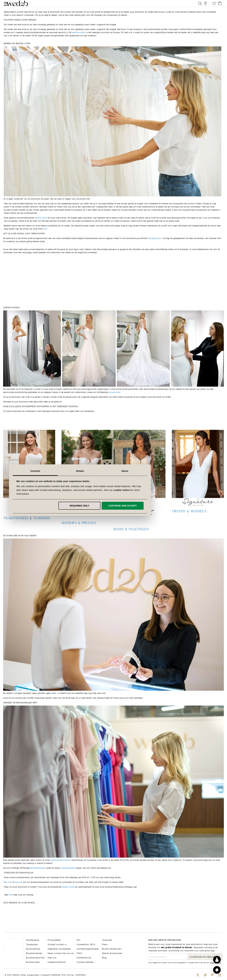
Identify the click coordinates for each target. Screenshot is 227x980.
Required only (113, 506)
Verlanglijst (213, 5)
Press (105, 944)
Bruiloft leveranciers (112, 949)
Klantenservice (84, 957)
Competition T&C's (86, 944)
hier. (46, 236)
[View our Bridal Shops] (206, 5)
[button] (217, 970)
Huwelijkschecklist (57, 962)
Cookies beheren (85, 962)
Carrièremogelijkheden (88, 949)
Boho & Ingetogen (131, 537)
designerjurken (155, 245)
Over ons (52, 957)
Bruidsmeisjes (33, 949)
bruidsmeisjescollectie (60, 867)
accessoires (114, 399)
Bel (5, 889)
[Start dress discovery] (217, 960)
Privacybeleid (54, 940)
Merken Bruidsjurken (112, 953)
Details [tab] (113, 471)
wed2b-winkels (79, 39)
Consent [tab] (69, 471)
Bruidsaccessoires (35, 957)
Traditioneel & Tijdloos (27, 525)
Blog (104, 957)
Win (79, 940)
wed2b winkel (41, 225)
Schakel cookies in (57, 944)
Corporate (107, 940)
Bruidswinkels (33, 962)
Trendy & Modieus (189, 519)
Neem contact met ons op (61, 953)
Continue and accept (156, 506)
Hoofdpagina (33, 940)
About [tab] (158, 471)
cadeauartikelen (68, 875)
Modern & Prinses (79, 530)
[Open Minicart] (220, 5)
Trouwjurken (32, 944)
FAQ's (80, 953)
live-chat (19, 889)
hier (11, 902)
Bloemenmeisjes (38, 875)
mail (10, 889)
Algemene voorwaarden (59, 949)
